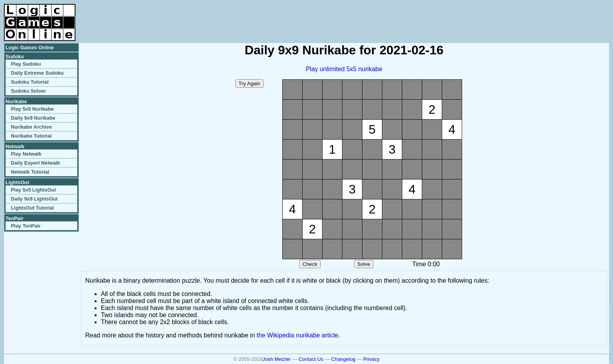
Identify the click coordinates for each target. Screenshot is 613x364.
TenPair (14, 218)
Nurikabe (16, 101)
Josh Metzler (277, 359)
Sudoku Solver (29, 91)
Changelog (343, 359)
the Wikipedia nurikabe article (298, 335)
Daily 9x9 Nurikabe (33, 118)
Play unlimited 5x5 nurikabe (344, 69)
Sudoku (15, 56)
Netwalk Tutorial (30, 172)
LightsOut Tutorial (32, 208)
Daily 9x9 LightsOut (34, 199)
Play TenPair (26, 226)
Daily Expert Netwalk (36, 163)
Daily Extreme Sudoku (37, 73)
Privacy (371, 359)
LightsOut (17, 182)
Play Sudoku (26, 64)
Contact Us (311, 359)
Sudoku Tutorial (30, 82)
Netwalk (15, 146)
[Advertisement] (518, 16)
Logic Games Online (30, 48)
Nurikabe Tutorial (31, 136)
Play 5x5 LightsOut (33, 190)
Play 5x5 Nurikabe (32, 109)
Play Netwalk (26, 154)
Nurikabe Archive (31, 127)
